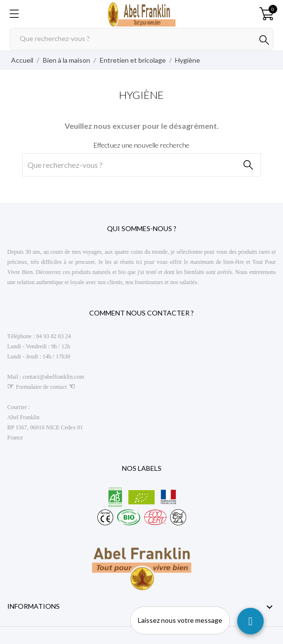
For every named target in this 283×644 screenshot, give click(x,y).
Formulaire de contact (41, 387)
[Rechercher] (141, 39)
